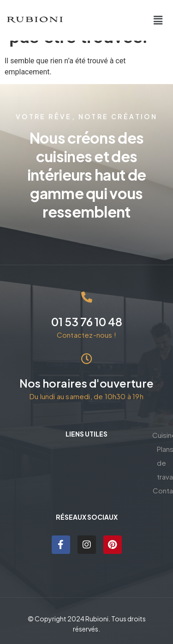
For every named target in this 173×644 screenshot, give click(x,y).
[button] (158, 20)
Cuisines (87, 459)
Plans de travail (86, 473)
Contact (86, 487)
